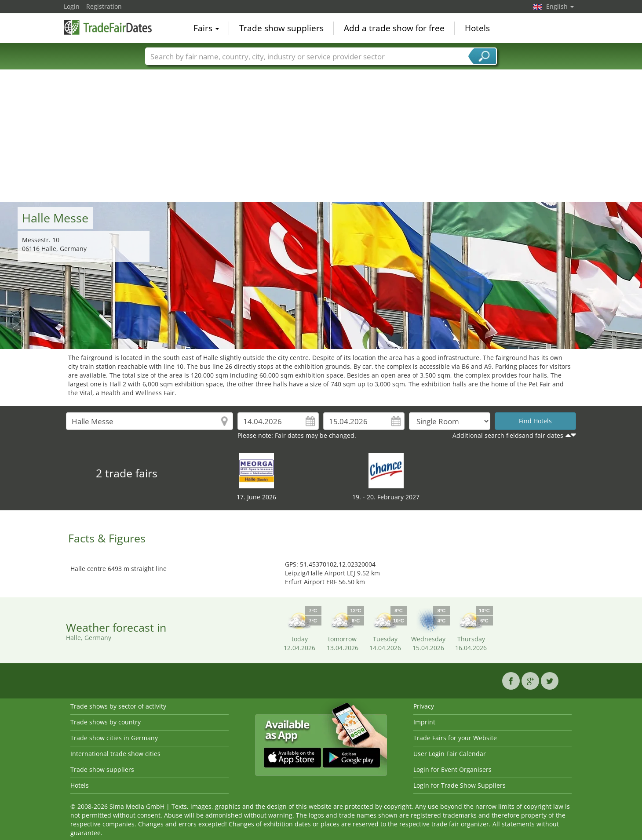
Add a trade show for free (394, 28)
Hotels (477, 28)
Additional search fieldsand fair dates (508, 435)
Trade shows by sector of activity (118, 706)
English (560, 6)
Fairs (206, 28)
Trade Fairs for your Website (455, 738)
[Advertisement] (321, 136)
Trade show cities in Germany (114, 738)
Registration (104, 6)
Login (72, 6)
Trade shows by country (106, 722)
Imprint (424, 722)
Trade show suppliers (281, 28)
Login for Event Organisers (452, 769)
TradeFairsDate (108, 27)
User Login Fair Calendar (450, 754)
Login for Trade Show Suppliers (460, 785)
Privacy (424, 706)
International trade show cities (115, 754)
